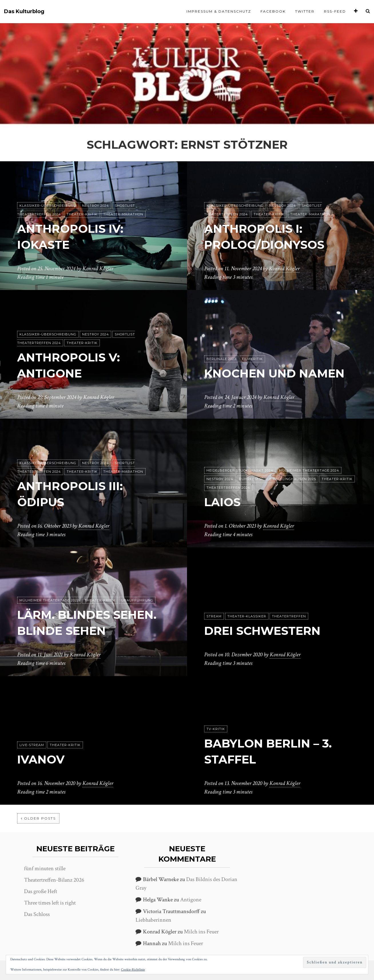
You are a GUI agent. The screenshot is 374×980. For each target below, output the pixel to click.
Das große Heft (41, 891)
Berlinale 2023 (221, 359)
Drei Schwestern (262, 631)
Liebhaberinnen (153, 920)
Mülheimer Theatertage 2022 (49, 600)
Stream (214, 616)
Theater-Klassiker (247, 616)
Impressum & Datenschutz (219, 11)
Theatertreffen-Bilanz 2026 (54, 880)
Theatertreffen (289, 616)
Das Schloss (37, 914)
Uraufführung (137, 600)
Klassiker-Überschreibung (48, 206)
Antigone (191, 900)
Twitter (305, 11)
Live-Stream (32, 745)
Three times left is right (50, 903)
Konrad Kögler (98, 269)
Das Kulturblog (24, 12)
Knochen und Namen (274, 373)
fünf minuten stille (45, 868)
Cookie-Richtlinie (133, 970)
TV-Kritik (216, 729)
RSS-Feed (335, 11)
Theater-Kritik (82, 214)
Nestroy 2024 (96, 206)
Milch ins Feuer (201, 932)
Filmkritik (252, 359)
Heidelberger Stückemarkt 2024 (240, 470)
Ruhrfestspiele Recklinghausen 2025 (277, 479)
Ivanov (41, 759)
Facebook (273, 11)
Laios (222, 502)
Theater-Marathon (123, 214)
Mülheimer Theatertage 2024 (309, 470)
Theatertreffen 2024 (228, 488)
